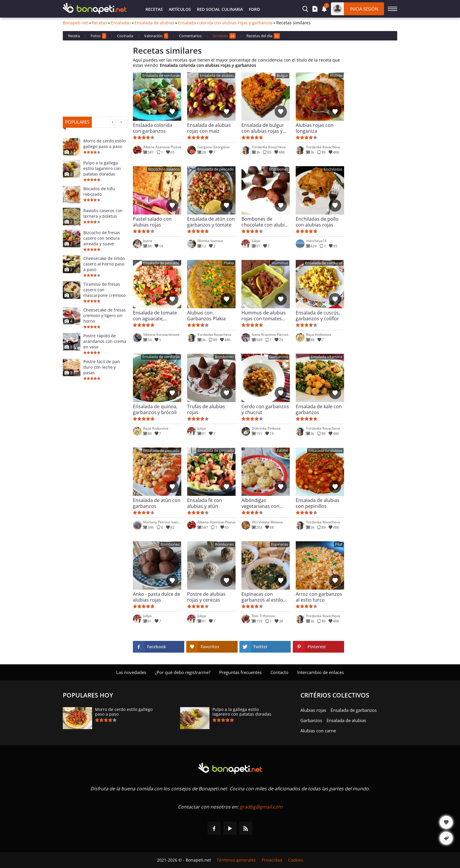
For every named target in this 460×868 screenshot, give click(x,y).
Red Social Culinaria (220, 9)
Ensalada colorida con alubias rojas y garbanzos (225, 23)
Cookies (296, 860)
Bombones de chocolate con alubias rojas (265, 222)
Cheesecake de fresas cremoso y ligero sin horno (105, 315)
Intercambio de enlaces (321, 672)
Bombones (279, 169)
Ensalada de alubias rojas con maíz (209, 128)
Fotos (98, 36)
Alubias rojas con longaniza (315, 128)
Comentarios (190, 36)
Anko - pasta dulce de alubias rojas (157, 597)
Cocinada (125, 36)
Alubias (336, 75)
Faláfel (283, 451)
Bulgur (282, 75)
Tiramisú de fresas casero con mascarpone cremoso (104, 290)
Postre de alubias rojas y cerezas (206, 597)
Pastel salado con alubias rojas (152, 222)
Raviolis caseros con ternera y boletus (103, 213)
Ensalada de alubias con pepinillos (318, 503)
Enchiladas (333, 169)
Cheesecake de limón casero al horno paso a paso (104, 264)
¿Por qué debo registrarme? (183, 672)
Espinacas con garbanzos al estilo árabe (262, 597)
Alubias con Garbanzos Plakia (206, 316)
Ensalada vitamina (327, 357)
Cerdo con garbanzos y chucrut (265, 409)
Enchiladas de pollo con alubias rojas (317, 222)
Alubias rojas (313, 710)
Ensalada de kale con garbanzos (319, 409)
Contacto (279, 672)
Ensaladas (121, 23)
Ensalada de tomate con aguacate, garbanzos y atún (155, 316)
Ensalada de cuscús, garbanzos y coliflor (318, 316)
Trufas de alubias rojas (206, 409)
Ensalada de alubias (154, 23)
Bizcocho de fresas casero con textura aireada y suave (102, 238)
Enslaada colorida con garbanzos (153, 128)
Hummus (280, 263)
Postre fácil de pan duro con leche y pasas (102, 367)
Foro (254, 9)
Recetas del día (263, 36)
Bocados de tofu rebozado (99, 191)
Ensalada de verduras (161, 75)
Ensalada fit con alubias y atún (205, 503)
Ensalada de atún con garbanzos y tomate (211, 222)
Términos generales (236, 860)
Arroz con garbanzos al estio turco (319, 597)
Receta (74, 36)
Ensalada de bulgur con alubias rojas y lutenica (263, 128)
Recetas (154, 9)
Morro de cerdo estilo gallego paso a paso (104, 144)
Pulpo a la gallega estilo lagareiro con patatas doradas (102, 168)
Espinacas (280, 544)
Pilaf (339, 544)
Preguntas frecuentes (240, 672)
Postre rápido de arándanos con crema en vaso (105, 341)
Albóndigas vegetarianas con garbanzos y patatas (264, 503)
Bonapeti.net (75, 23)
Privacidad (272, 860)
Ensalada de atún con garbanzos (157, 503)
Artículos (180, 9)
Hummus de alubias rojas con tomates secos (264, 316)
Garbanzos (279, 357)
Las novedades (131, 672)
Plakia (229, 263)
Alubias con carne (318, 731)
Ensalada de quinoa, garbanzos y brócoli (155, 409)
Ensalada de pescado (216, 169)
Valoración (156, 36)
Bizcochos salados (164, 169)
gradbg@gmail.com (261, 807)
